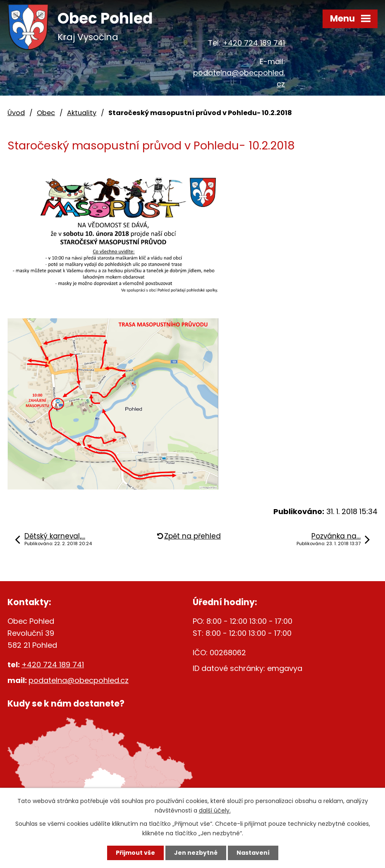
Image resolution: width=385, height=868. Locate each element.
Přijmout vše (135, 853)
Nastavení (253, 853)
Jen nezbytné (196, 853)
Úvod (16, 113)
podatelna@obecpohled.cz (79, 680)
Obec (46, 113)
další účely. (215, 810)
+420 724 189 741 (254, 43)
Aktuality (82, 113)
